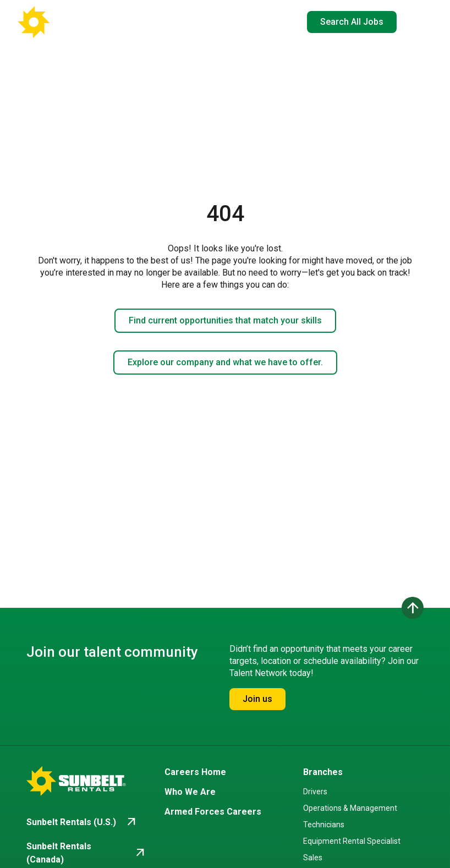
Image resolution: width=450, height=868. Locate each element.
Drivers (315, 792)
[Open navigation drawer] (415, 22)
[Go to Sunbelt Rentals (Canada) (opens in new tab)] (87, 853)
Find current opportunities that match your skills (225, 320)
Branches (323, 772)
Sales (313, 858)
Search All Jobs (352, 22)
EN (275, 22)
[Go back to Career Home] (72, 22)
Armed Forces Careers (213, 812)
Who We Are (190, 792)
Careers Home (195, 772)
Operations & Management (350, 808)
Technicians (324, 825)
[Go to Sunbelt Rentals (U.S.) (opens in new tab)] (82, 822)
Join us (257, 699)
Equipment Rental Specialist (352, 841)
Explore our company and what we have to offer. (225, 362)
